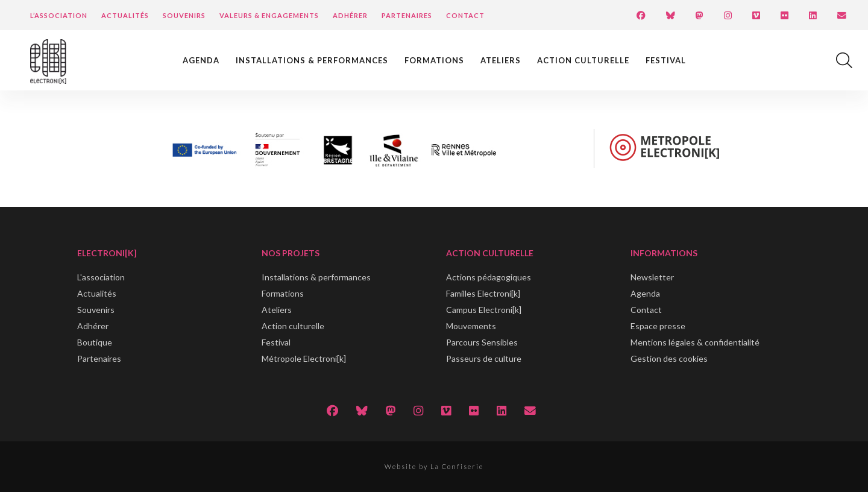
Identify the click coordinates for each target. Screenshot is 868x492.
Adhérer (350, 15)
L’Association (59, 15)
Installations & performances (312, 60)
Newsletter (652, 277)
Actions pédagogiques (489, 277)
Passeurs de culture (484, 358)
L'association (101, 277)
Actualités (125, 15)
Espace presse (658, 326)
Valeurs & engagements (269, 15)
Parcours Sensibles (482, 342)
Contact (465, 15)
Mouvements (471, 326)
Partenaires (407, 15)
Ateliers (501, 60)
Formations (434, 60)
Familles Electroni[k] (483, 293)
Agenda (201, 60)
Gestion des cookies (669, 358)
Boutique (95, 342)
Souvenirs (184, 15)
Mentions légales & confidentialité (695, 342)
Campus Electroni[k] (484, 310)
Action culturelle (583, 60)
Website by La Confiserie (434, 466)
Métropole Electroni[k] (304, 358)
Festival (666, 60)
